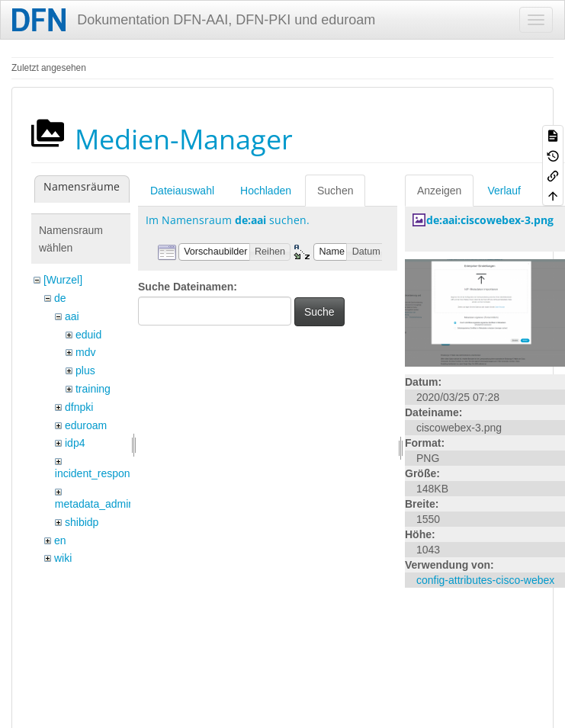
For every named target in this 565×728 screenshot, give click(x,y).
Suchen (335, 191)
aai (72, 316)
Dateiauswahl (182, 191)
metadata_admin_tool (106, 504)
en (60, 540)
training (93, 389)
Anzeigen (439, 191)
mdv (85, 352)
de (60, 298)
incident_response (98, 473)
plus (85, 370)
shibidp (82, 522)
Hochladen (266, 191)
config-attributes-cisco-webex (485, 580)
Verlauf (504, 191)
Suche (319, 312)
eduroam (86, 425)
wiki (63, 558)
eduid (88, 335)
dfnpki (79, 407)
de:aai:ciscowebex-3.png (490, 220)
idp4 (75, 443)
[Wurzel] (63, 280)
